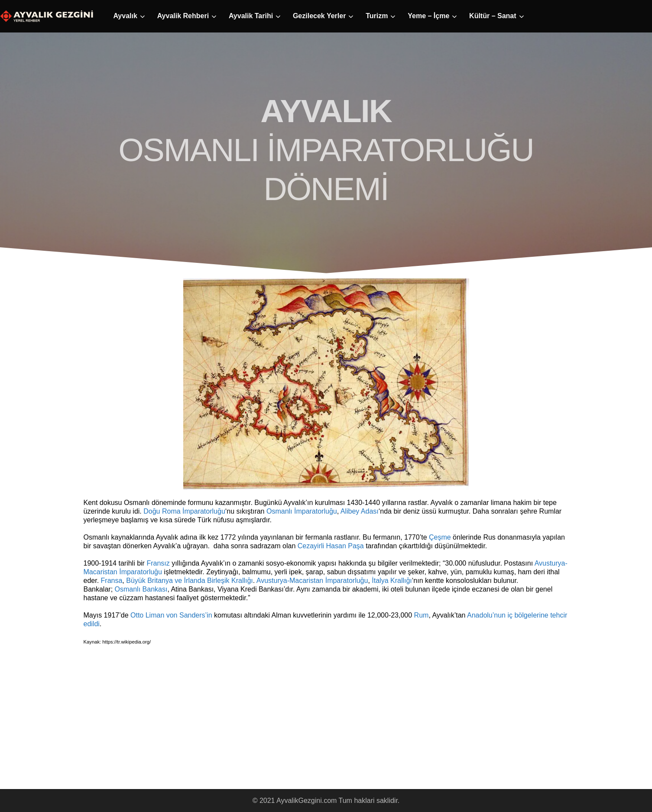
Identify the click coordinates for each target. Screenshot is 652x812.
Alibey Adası (360, 511)
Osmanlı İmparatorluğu (302, 511)
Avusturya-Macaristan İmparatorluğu (312, 581)
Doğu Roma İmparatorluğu (184, 511)
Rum (422, 615)
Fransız (158, 563)
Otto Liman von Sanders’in (171, 615)
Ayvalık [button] (125, 16)
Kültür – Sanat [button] (493, 16)
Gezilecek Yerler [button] (319, 16)
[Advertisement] (162, 724)
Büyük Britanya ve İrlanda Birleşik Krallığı (190, 581)
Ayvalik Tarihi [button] (251, 16)
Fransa (112, 581)
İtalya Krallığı (392, 581)
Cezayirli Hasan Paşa (331, 546)
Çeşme (440, 537)
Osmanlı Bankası (141, 589)
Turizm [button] (377, 16)
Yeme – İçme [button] (428, 16)
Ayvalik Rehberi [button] (183, 16)
